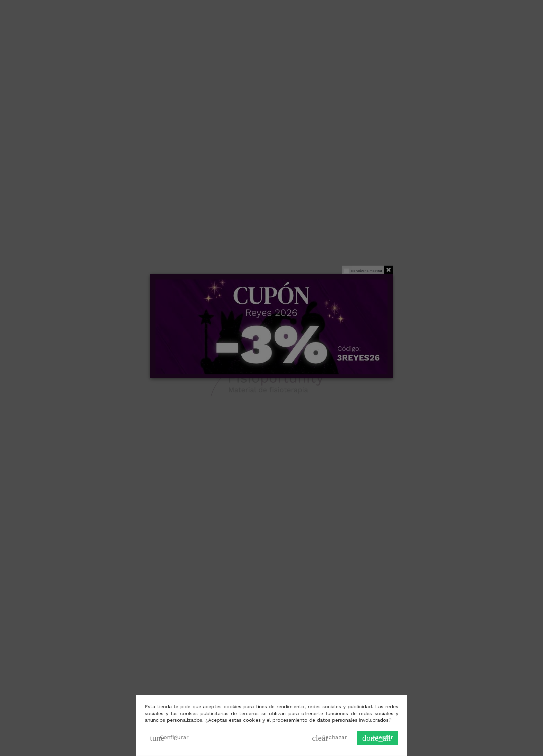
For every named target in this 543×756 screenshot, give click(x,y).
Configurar (169, 738)
